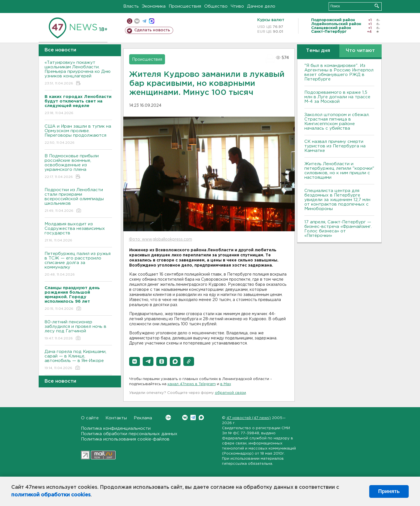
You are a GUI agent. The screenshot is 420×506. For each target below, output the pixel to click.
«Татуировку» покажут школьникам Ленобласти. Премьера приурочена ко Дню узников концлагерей (78, 73)
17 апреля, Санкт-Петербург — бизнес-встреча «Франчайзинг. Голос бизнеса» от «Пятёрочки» (338, 229)
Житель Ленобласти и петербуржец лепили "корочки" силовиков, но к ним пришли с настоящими (339, 171)
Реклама (143, 418)
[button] (135, 361)
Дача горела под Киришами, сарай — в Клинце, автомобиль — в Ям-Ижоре (78, 360)
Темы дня (318, 51)
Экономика (154, 6)
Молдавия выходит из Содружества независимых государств (78, 233)
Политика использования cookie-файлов (125, 439)
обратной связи (230, 393)
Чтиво (237, 6)
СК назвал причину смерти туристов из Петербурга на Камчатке (335, 146)
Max (201, 417)
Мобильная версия (130, 21)
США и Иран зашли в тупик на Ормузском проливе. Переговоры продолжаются (78, 135)
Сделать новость (152, 30)
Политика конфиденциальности (116, 428)
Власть (131, 6)
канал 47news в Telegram (192, 384)
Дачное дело (261, 6)
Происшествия (185, 6)
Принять (389, 491)
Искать (377, 6)
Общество (216, 6)
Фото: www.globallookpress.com (160, 239)
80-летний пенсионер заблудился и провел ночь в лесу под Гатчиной (78, 331)
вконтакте (137, 21)
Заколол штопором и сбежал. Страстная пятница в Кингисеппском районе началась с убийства (337, 122)
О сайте (90, 418)
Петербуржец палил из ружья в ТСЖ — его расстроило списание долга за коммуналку (78, 264)
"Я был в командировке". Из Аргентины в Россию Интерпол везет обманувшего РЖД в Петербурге (339, 72)
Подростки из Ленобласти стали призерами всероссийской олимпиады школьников (78, 201)
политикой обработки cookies (51, 495)
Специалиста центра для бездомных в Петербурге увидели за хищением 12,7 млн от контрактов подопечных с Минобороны (337, 200)
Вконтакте (168, 417)
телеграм (144, 21)
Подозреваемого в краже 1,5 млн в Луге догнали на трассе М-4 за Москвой (337, 97)
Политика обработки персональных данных (129, 434)
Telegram (193, 417)
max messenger (152, 21)
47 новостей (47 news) (249, 418)
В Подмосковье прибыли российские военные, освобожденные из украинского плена (78, 167)
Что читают (360, 51)
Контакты (116, 418)
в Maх (226, 384)
